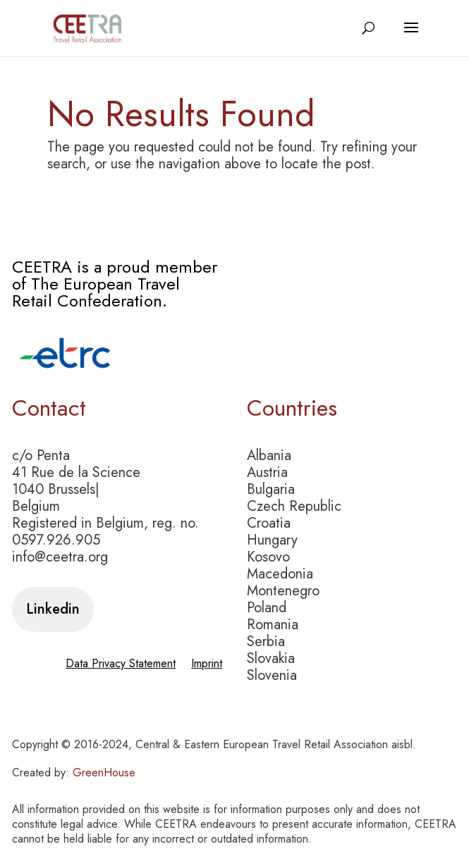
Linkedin (53, 609)
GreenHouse (104, 773)
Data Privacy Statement (121, 665)
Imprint (207, 665)
